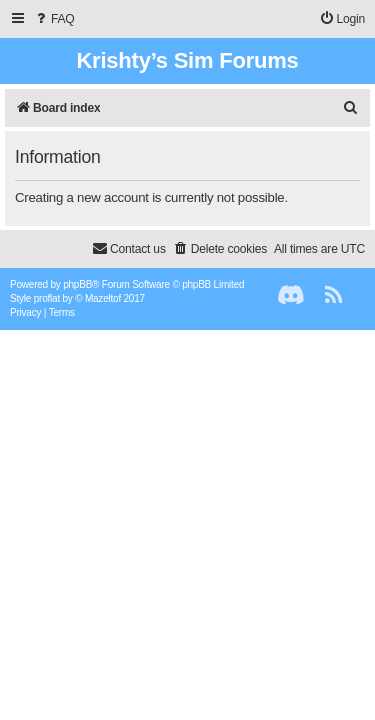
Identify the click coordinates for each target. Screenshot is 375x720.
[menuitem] (54, 19)
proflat (47, 298)
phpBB (77, 284)
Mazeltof (103, 298)
